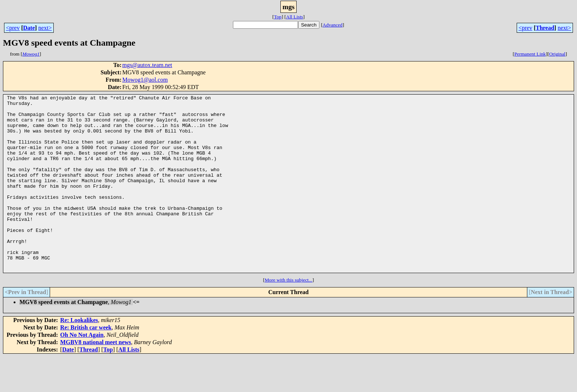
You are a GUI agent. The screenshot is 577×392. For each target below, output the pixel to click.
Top (278, 17)
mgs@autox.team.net (147, 65)
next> (45, 28)
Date (29, 28)
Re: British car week (86, 363)
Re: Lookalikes (79, 355)
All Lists (294, 17)
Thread (545, 28)
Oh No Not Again (82, 370)
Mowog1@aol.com (145, 80)
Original (557, 54)
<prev (13, 28)
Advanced (333, 25)
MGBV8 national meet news (96, 377)
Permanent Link (530, 54)
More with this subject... (288, 315)
